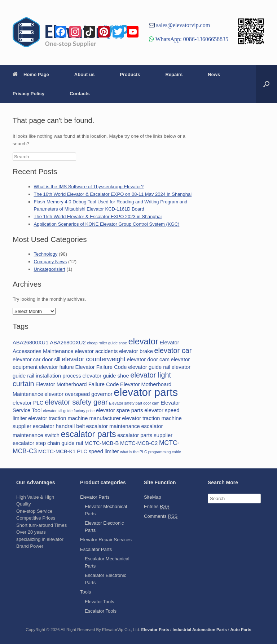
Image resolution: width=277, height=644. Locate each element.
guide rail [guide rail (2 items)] (72, 443)
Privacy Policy (28, 94)
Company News (50, 262)
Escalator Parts (96, 549)
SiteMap (153, 497)
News (214, 74)
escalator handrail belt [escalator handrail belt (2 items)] (59, 426)
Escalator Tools (101, 611)
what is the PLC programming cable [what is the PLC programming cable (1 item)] (151, 452)
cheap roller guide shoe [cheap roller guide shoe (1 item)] (107, 343)
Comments (161, 516)
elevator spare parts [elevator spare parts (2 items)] (120, 410)
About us (84, 74)
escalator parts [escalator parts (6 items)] (89, 434)
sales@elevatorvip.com (182, 25)
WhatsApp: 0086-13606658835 (191, 39)
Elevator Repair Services (106, 540)
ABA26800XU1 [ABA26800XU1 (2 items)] (31, 343)
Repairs (174, 74)
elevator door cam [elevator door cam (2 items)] (148, 360)
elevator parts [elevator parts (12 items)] (146, 392)
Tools (85, 592)
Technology (46, 254)
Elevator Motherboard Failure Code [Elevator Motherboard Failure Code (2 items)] (77, 384)
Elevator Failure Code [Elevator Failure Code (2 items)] (101, 367)
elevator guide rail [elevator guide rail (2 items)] (149, 367)
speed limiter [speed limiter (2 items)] (104, 451)
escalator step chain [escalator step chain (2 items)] (36, 443)
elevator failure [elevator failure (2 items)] (56, 367)
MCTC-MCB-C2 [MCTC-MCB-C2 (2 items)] (139, 443)
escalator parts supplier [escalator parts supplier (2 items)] (145, 435)
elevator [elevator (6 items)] (143, 341)
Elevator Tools (99, 602)
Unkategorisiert (50, 269)
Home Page (31, 74)
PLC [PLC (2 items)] (82, 451)
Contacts (80, 94)
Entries (157, 507)
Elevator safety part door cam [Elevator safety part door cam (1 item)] (134, 403)
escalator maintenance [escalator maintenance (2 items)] (113, 426)
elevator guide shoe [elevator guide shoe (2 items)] (106, 376)
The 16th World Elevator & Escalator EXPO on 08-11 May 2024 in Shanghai (113, 194)
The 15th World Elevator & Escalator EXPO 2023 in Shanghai (98, 217)
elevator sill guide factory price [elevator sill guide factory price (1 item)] (69, 411)
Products (130, 74)
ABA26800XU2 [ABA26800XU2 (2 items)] (68, 343)
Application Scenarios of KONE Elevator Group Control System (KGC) (107, 224)
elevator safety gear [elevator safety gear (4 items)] (76, 402)
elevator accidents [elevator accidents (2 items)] (96, 351)
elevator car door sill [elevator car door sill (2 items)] (36, 360)
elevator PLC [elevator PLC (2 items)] (28, 403)
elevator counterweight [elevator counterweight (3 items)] (94, 359)
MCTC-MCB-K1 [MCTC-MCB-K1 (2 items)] (57, 451)
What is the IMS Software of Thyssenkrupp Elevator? (89, 187)
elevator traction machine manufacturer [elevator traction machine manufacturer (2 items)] (74, 418)
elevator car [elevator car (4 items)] (173, 350)
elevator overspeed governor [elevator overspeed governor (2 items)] (78, 394)
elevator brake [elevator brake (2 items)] (136, 351)
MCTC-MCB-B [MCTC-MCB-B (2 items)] (102, 443)
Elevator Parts (95, 497)
